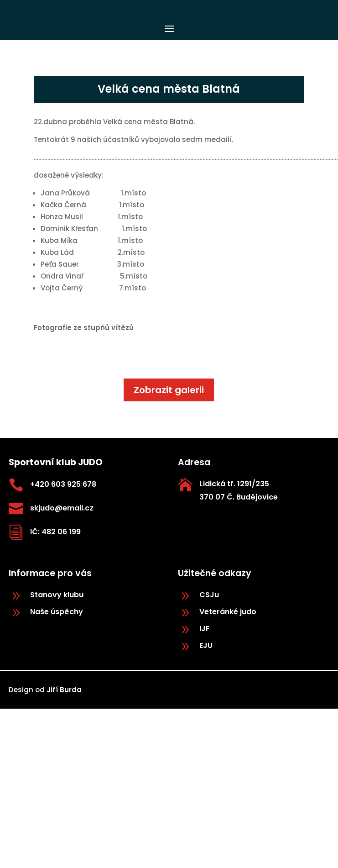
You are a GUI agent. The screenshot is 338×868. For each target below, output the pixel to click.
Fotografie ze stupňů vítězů (84, 328)
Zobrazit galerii (169, 390)
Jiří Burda (64, 690)
